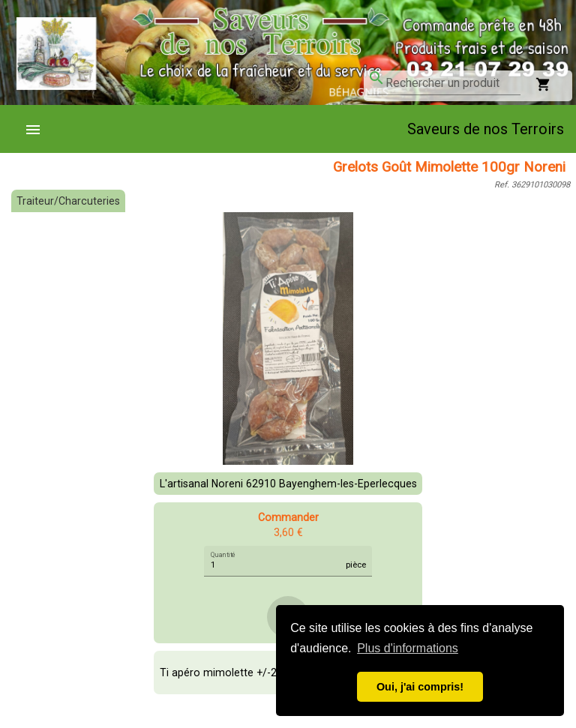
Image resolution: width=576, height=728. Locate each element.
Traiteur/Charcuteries (68, 201)
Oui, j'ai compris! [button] (420, 687)
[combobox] (453, 83)
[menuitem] (39, 129)
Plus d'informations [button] (408, 648)
